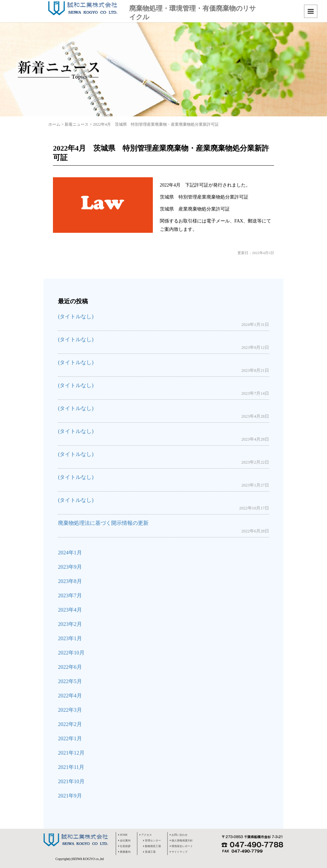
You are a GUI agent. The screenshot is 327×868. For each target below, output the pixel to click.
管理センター (152, 841)
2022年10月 (71, 653)
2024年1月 (70, 553)
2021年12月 (71, 753)
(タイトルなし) (76, 316)
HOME (123, 835)
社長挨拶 (124, 846)
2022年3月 (70, 710)
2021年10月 (71, 781)
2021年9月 (70, 796)
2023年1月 (70, 638)
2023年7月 (70, 595)
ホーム (54, 124)
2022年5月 (70, 681)
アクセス (146, 835)
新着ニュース (77, 124)
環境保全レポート (181, 846)
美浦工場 (149, 852)
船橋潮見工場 (152, 846)
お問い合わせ (179, 835)
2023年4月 (70, 610)
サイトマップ (179, 852)
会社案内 (124, 841)
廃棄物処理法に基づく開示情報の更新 (103, 523)
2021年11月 (71, 767)
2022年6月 (70, 667)
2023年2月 (70, 624)
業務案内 (124, 852)
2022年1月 (70, 738)
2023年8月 (70, 581)
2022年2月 (70, 724)
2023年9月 (70, 567)
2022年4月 (70, 696)
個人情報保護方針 (181, 841)
